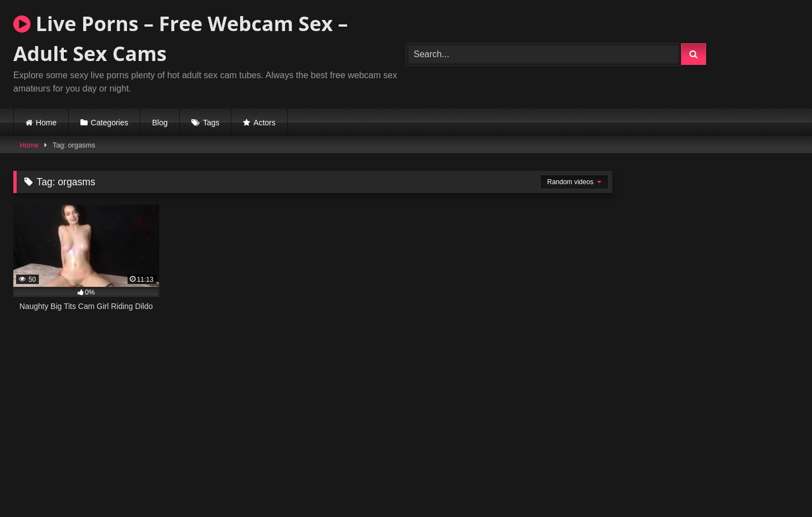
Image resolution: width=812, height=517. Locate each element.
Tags (211, 123)
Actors (265, 123)
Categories (110, 123)
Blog (160, 123)
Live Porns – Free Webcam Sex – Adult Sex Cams (181, 39)
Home (46, 123)
